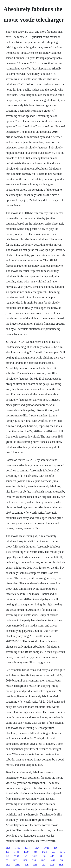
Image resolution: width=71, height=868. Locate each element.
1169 (25, 860)
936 (44, 856)
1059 (18, 865)
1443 (17, 852)
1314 (27, 848)
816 (27, 865)
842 (35, 865)
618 (62, 860)
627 (26, 856)
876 (52, 865)
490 (7, 852)
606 (53, 852)
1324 (37, 848)
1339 (26, 852)
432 (52, 856)
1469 (18, 848)
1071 (15, 860)
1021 (47, 848)
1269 (17, 856)
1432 (44, 852)
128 (7, 856)
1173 (8, 865)
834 (35, 852)
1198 (8, 848)
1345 (62, 852)
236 (34, 860)
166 (56, 848)
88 (7, 860)
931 (44, 865)
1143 (43, 860)
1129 (61, 865)
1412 (35, 856)
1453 (53, 860)
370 (61, 856)
